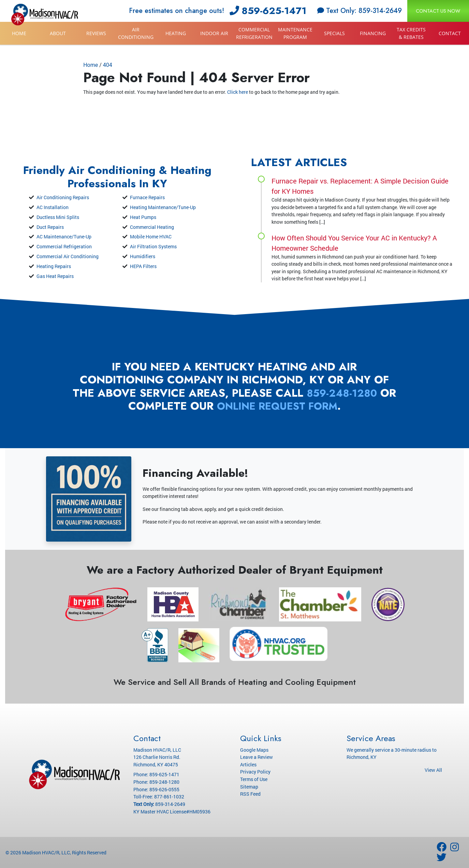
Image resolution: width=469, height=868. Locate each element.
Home (19, 33)
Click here (238, 92)
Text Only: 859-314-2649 (360, 11)
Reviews (96, 33)
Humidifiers (143, 256)
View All (433, 770)
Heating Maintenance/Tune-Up (163, 207)
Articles (248, 764)
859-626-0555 (164, 789)
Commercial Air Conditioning (68, 256)
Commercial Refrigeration (254, 33)
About (58, 33)
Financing (373, 33)
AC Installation (53, 207)
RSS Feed (250, 794)
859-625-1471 (268, 11)
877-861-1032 (169, 797)
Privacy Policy (255, 772)
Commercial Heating (152, 227)
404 (108, 65)
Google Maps (254, 750)
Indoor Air (214, 33)
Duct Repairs (50, 227)
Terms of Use (254, 779)
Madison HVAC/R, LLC (46, 852)
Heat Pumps (143, 217)
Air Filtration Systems (153, 246)
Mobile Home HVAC (151, 237)
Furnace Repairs (147, 197)
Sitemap (249, 787)
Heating (176, 33)
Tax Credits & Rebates (411, 33)
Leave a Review (257, 757)
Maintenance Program (295, 33)
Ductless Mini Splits (58, 217)
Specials (334, 33)
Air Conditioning (136, 33)
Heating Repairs (54, 266)
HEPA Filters (143, 266)
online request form (287, 406)
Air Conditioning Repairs (63, 197)
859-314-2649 (170, 804)
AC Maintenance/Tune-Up (64, 237)
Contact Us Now (438, 11)
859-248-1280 (351, 393)
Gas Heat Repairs (55, 276)
